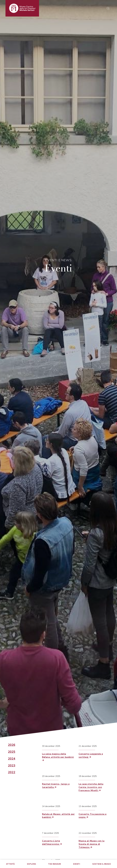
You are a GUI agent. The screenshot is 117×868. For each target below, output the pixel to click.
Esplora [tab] (31, 864)
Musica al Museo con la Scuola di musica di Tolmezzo (91, 844)
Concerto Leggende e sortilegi (91, 755)
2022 (12, 772)
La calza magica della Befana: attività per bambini (58, 757)
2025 (12, 752)
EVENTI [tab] (77, 864)
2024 (12, 759)
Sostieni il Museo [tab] (102, 864)
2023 (12, 766)
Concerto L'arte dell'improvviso (52, 842)
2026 (12, 745)
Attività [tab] (10, 864)
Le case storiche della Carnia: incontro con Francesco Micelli (91, 787)
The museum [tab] (54, 864)
